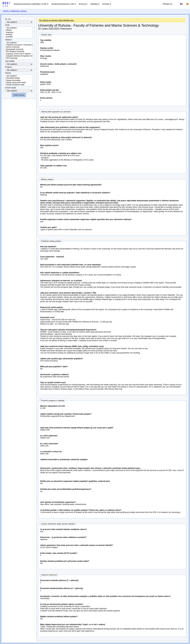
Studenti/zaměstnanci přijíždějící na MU (30, 4)
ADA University (19, 58)
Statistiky (94, 4)
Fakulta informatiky (19, 80)
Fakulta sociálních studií (19, 85)
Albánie (19, 30)
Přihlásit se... (168, 4)
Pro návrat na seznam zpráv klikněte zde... (57, 20)
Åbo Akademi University (19, 52)
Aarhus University (19, 47)
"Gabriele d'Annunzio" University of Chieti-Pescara (19, 45)
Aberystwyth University (19, 49)
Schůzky (106, 4)
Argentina (19, 32)
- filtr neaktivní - (19, 28)
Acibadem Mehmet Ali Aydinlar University (19, 56)
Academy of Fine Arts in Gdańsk (19, 54)
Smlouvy (82, 4)
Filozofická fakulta (19, 78)
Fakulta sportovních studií (19, 83)
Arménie (19, 35)
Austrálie (19, 37)
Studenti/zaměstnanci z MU (63, 4)
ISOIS (6, 11)
